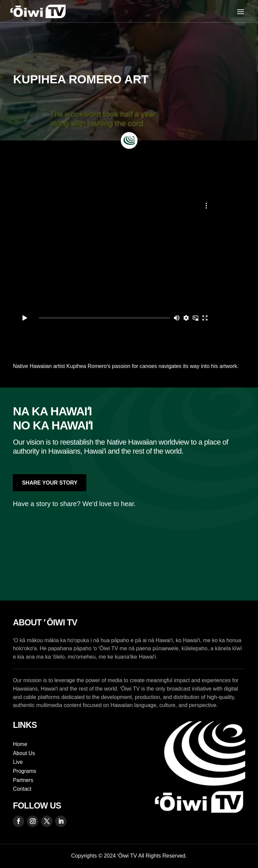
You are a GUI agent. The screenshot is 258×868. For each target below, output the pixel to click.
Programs (24, 771)
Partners (23, 780)
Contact (22, 789)
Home (20, 744)
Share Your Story (50, 483)
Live (18, 762)
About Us (24, 753)
